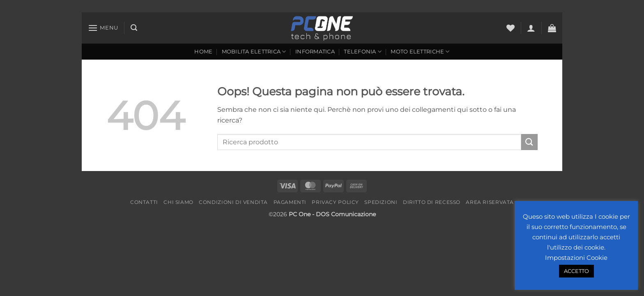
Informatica (315, 52)
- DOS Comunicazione (344, 214)
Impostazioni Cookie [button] (576, 258)
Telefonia (363, 52)
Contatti (144, 202)
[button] (103, 28)
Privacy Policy (335, 202)
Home (203, 52)
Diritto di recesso (432, 202)
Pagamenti (290, 202)
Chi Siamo (178, 202)
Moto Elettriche (420, 52)
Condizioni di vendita (233, 202)
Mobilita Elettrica (254, 52)
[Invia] (529, 142)
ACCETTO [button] (576, 271)
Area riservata (490, 202)
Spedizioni (381, 202)
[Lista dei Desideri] (511, 28)
